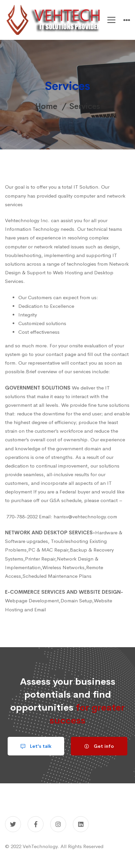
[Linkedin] (81, 824)
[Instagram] (58, 824)
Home (46, 106)
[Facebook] (36, 824)
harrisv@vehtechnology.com (85, 517)
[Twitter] (13, 824)
